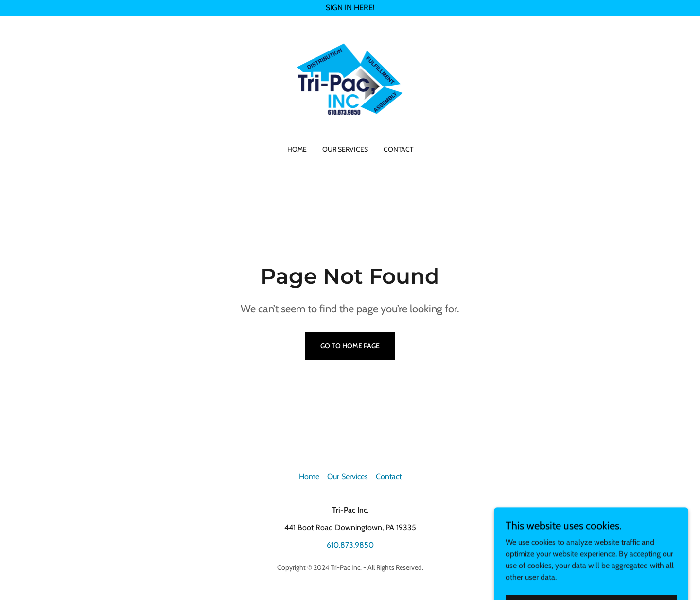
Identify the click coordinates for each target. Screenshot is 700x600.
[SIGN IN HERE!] (350, 8)
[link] (350, 86)
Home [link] (297, 149)
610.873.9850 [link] (350, 545)
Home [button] (309, 476)
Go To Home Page (350, 346)
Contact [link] (398, 149)
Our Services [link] (345, 149)
